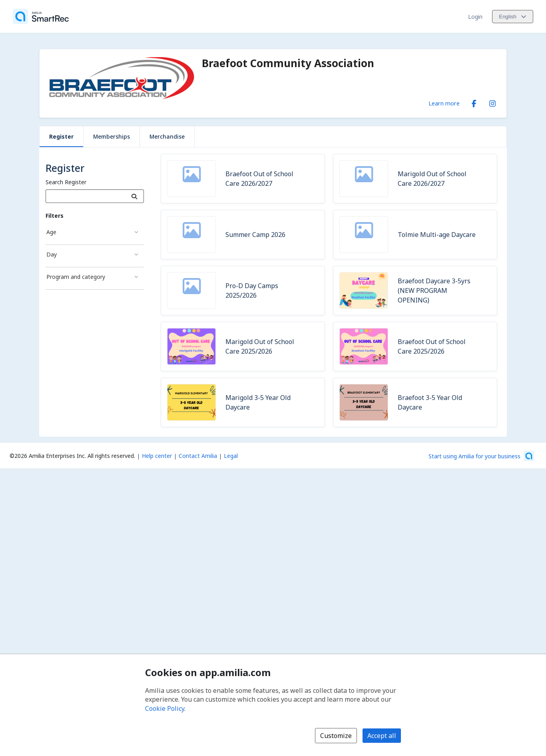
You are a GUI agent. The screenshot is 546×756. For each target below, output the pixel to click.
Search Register (66, 182)
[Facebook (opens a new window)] (474, 102)
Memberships (112, 136)
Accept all (382, 736)
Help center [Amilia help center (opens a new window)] (157, 456)
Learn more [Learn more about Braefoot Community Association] (444, 103)
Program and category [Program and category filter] (76, 277)
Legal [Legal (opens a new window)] (231, 456)
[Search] (135, 196)
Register (61, 136)
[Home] (41, 16)
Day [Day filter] (52, 254)
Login (475, 17)
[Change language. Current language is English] (513, 17)
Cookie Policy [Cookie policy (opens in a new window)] (165, 708)
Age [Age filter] (51, 232)
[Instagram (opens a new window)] (492, 102)
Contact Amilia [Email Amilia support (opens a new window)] (198, 456)
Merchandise (167, 136)
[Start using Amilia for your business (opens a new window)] (481, 456)
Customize (336, 736)
